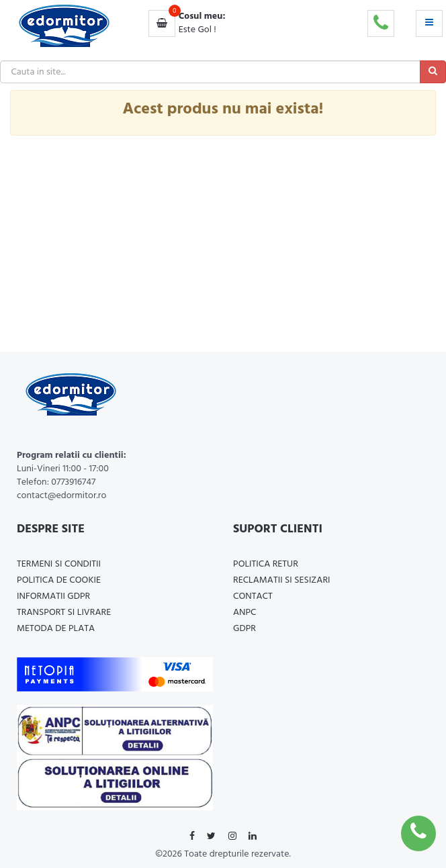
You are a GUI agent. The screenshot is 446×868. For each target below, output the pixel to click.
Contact (253, 596)
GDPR (244, 629)
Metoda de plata (56, 629)
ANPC (245, 613)
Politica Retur (266, 564)
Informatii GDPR (53, 596)
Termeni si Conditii (59, 564)
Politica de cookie (59, 580)
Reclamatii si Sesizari (282, 580)
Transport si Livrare (64, 613)
